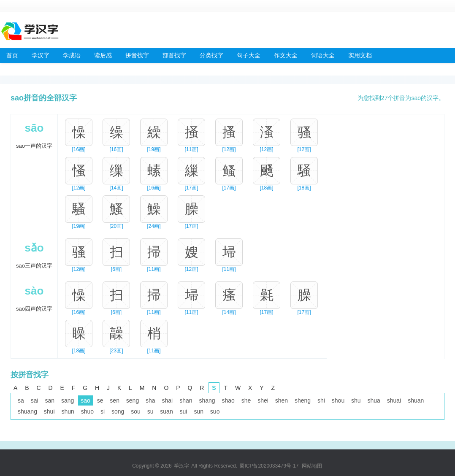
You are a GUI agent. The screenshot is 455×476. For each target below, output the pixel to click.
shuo (87, 411)
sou (136, 411)
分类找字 (211, 55)
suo (215, 411)
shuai (394, 400)
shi (321, 400)
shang (207, 400)
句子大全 (249, 55)
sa (21, 400)
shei (263, 400)
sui (184, 411)
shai (168, 400)
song (118, 411)
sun (199, 411)
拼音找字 (137, 55)
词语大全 (323, 55)
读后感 (103, 55)
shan (186, 400)
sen (115, 400)
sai (35, 400)
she (246, 400)
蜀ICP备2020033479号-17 (269, 466)
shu (356, 400)
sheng (303, 400)
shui (49, 411)
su (150, 411)
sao (85, 400)
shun (68, 411)
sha (150, 400)
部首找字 (174, 55)
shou (338, 400)
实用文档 (360, 55)
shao (228, 400)
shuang (27, 411)
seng (133, 400)
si (103, 411)
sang (68, 400)
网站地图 (312, 466)
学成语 (72, 55)
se (100, 400)
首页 (12, 55)
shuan (416, 400)
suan (166, 411)
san (50, 400)
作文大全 (286, 55)
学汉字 (41, 55)
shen (282, 400)
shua (374, 400)
